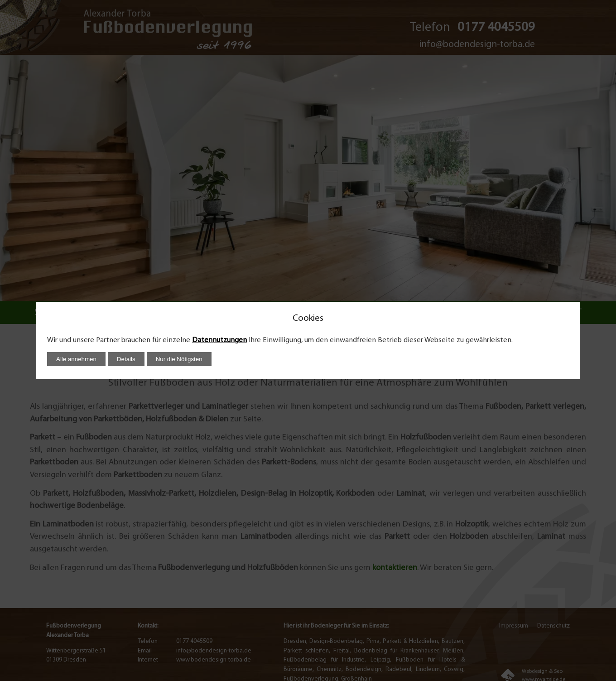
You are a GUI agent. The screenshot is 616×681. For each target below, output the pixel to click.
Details (126, 359)
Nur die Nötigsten (179, 359)
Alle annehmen (76, 359)
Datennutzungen (219, 340)
